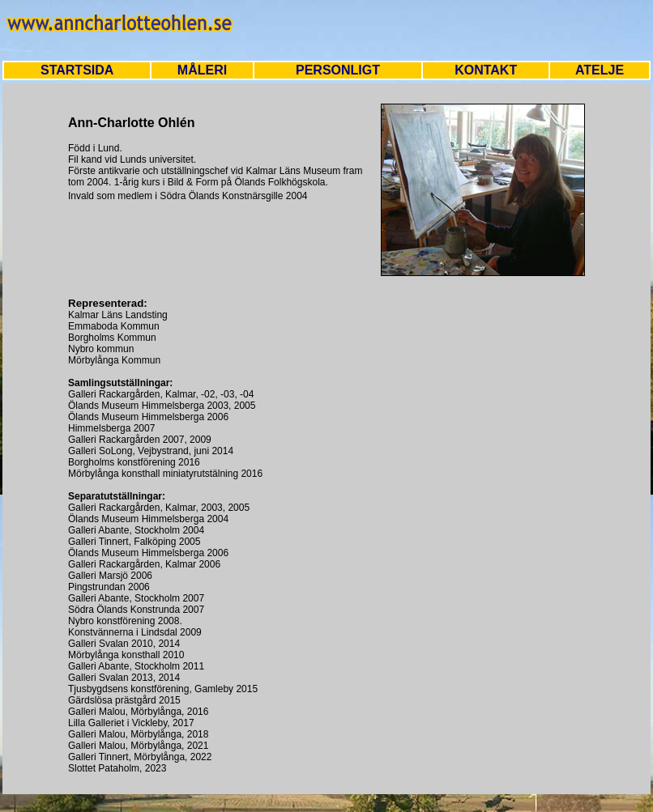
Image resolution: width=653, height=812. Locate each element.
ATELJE (600, 70)
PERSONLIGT (338, 70)
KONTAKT (486, 70)
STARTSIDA (77, 70)
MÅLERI (202, 70)
